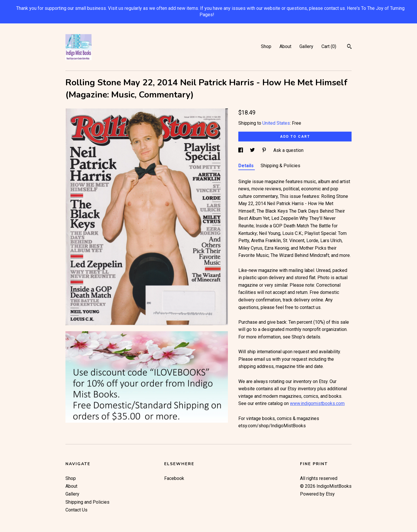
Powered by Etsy (317, 494)
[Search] (349, 47)
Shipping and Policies (87, 502)
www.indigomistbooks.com (317, 403)
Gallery (306, 46)
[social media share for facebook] (241, 150)
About (285, 46)
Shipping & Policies (280, 166)
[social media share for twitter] (253, 150)
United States (276, 123)
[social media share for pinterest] (265, 150)
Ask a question (288, 150)
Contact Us (76, 510)
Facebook (174, 478)
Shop (266, 46)
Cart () (329, 46)
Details (247, 166)
